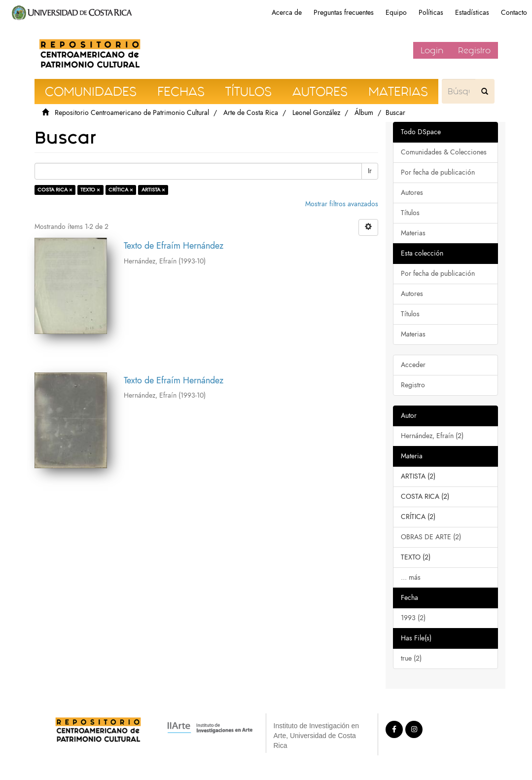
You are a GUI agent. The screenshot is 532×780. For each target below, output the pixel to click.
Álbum (364, 113)
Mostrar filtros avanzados (342, 204)
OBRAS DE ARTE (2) (431, 537)
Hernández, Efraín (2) (432, 436)
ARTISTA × (153, 190)
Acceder (413, 365)
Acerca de (287, 13)
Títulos (410, 213)
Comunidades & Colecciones (444, 152)
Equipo (396, 13)
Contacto (514, 13)
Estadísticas (472, 13)
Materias (413, 233)
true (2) (411, 658)
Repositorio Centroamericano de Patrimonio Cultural (132, 113)
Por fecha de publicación (438, 172)
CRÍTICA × (121, 190)
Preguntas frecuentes (344, 13)
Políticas (431, 13)
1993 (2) (413, 618)
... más (411, 577)
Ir (370, 171)
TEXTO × (90, 190)
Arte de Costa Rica (251, 113)
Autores (412, 193)
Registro (474, 50)
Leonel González (316, 113)
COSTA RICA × (55, 190)
